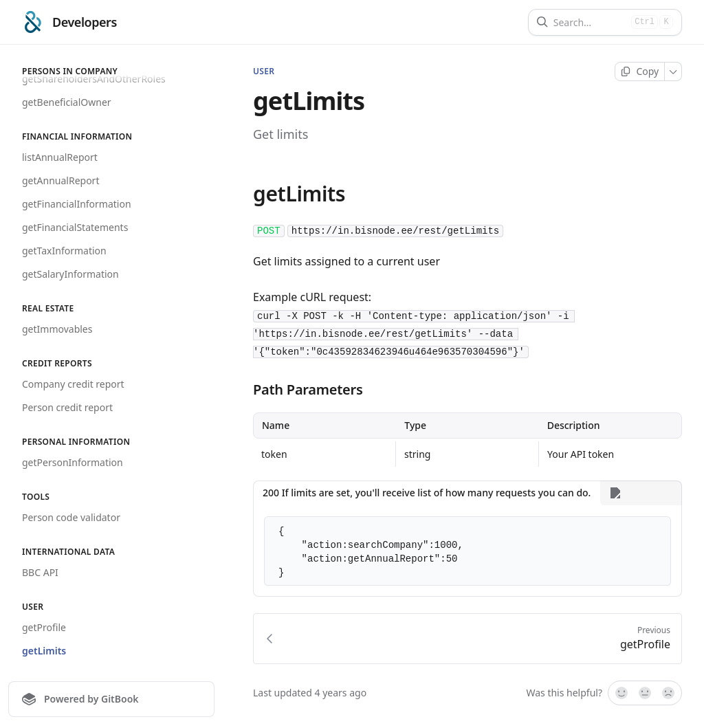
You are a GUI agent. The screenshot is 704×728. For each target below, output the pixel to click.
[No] (669, 694)
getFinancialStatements (75, 227)
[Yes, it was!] (621, 694)
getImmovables (57, 329)
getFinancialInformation (77, 204)
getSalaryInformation (70, 274)
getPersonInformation (73, 462)
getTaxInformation (64, 251)
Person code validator (71, 517)
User (264, 71)
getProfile (44, 627)
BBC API (40, 572)
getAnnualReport (60, 180)
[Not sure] (645, 694)
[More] (673, 71)
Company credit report (73, 384)
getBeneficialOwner (67, 102)
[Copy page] (640, 71)
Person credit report (67, 407)
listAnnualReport (60, 157)
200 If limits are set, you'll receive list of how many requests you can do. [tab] (427, 493)
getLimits (44, 651)
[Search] (590, 22)
